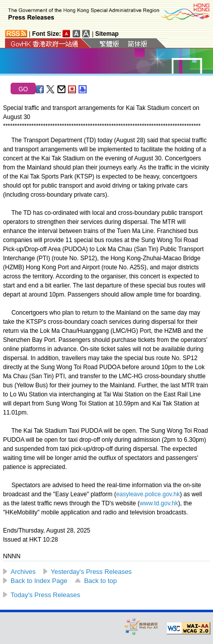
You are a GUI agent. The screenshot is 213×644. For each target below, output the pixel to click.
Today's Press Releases (45, 595)
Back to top (100, 581)
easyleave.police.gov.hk (148, 494)
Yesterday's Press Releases (91, 572)
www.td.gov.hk (159, 503)
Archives (23, 572)
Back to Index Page (39, 581)
